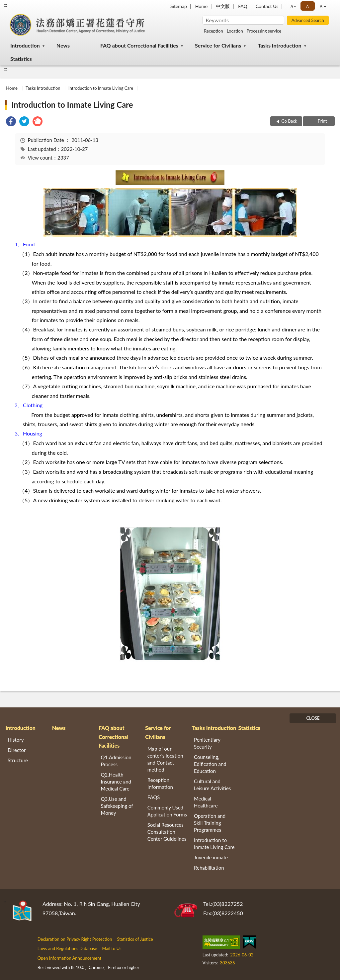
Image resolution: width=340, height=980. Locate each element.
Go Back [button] (289, 121)
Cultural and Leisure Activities (212, 785)
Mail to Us (112, 948)
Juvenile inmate (211, 857)
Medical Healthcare (206, 802)
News (63, 45)
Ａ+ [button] (322, 6)
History (16, 740)
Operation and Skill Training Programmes (210, 823)
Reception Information (160, 783)
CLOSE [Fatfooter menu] (313, 718)
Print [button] (322, 121)
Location (235, 31)
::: (5, 5)
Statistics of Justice (135, 939)
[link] (11, 122)
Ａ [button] (307, 6)
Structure (18, 760)
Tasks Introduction (279, 45)
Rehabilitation (209, 868)
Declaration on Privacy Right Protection (75, 939)
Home (201, 6)
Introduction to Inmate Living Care (101, 88)
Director (17, 750)
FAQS (154, 797)
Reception (213, 31)
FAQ (243, 6)
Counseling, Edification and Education (210, 764)
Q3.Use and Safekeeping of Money (117, 806)
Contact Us (267, 6)
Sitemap (179, 6)
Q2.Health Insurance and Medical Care (116, 782)
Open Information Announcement (69, 958)
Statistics (21, 59)
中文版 (223, 6)
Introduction (25, 45)
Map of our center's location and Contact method (165, 759)
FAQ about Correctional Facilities (139, 45)
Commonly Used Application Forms (167, 811)
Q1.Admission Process (116, 761)
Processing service (264, 31)
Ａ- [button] (293, 6)
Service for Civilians (218, 45)
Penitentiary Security (207, 743)
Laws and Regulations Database (67, 948)
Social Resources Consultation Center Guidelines (167, 832)
